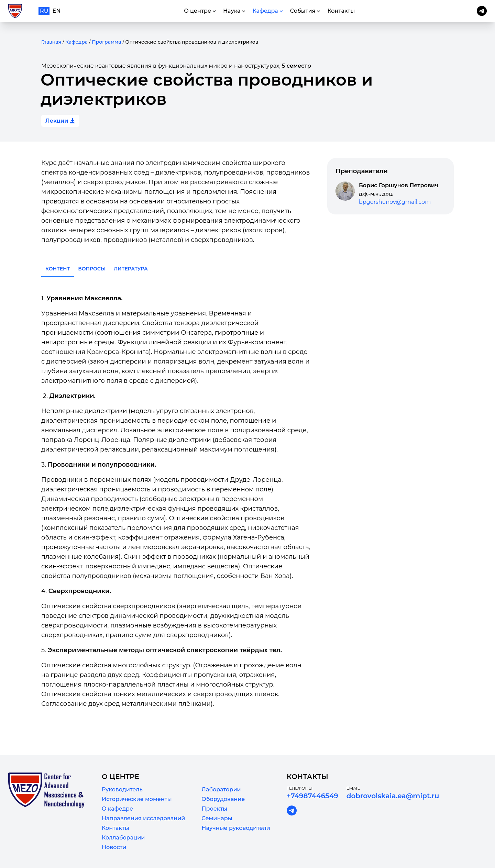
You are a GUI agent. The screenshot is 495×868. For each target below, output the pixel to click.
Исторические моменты (137, 799)
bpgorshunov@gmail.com (395, 202)
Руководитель (122, 789)
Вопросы (92, 269)
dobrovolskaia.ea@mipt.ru (393, 796)
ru (44, 11)
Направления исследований (143, 818)
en (57, 11)
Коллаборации (123, 838)
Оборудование (223, 799)
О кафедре (117, 809)
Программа (106, 42)
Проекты (214, 809)
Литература (131, 269)
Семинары (217, 818)
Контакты (115, 828)
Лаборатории (221, 789)
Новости (114, 847)
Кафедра (76, 42)
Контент (58, 269)
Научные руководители (236, 828)
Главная (51, 42)
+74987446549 (312, 796)
